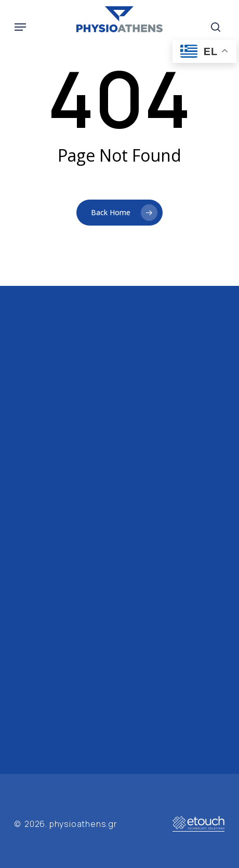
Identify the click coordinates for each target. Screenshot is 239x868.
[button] (20, 27)
